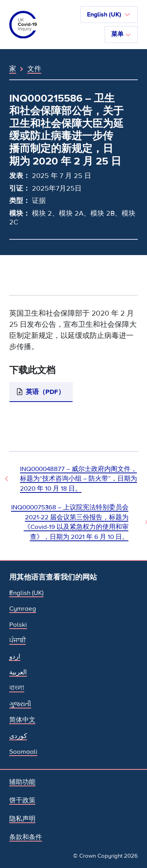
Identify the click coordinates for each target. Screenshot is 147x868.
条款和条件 (26, 837)
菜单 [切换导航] (121, 34)
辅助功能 (22, 782)
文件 (34, 69)
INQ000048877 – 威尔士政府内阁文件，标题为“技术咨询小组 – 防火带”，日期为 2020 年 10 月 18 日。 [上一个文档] (79, 479)
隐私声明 (22, 819)
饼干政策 (22, 800)
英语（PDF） (45, 392)
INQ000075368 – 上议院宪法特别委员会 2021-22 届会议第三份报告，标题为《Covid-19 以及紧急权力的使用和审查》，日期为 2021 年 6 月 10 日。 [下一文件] (70, 522)
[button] (109, 15)
